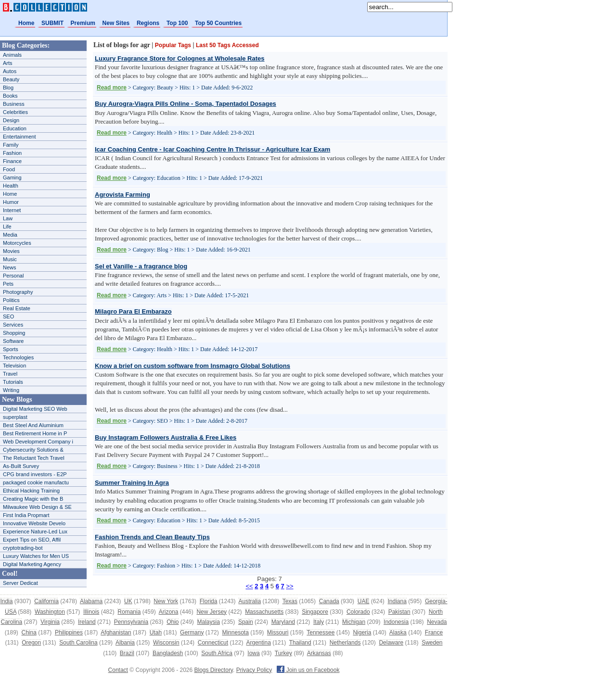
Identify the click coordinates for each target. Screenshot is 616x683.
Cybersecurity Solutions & (33, 450)
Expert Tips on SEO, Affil (32, 540)
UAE (364, 601)
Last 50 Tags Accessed (227, 45)
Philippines (69, 632)
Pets (8, 284)
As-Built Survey (21, 466)
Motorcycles (17, 243)
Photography (18, 292)
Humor (11, 202)
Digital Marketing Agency (32, 564)
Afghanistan (116, 632)
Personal (13, 276)
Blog (8, 88)
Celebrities (15, 112)
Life (7, 227)
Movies (11, 251)
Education (15, 128)
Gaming (12, 177)
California (46, 601)
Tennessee (321, 632)
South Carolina (78, 643)
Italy (319, 622)
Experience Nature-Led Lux (35, 531)
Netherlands (345, 643)
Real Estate (17, 308)
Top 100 (177, 23)
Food (9, 169)
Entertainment (19, 137)
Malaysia (209, 622)
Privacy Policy (254, 670)
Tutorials (13, 382)
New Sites (116, 23)
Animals (12, 55)
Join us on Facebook (308, 670)
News (10, 267)
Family (11, 145)
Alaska (398, 632)
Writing (11, 390)
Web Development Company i (38, 442)
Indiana (397, 601)
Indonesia (396, 622)
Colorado (358, 612)
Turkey (283, 653)
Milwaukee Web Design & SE (37, 507)
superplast (15, 417)
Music (10, 259)
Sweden (432, 643)
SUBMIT (52, 23)
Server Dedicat (20, 583)
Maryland (283, 622)
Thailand (300, 643)
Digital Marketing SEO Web (35, 409)
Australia (250, 601)
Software (13, 341)
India (6, 601)
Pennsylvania (131, 622)
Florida (209, 601)
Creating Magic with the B (33, 499)
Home (26, 23)
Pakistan (399, 612)
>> (289, 586)
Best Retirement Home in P (35, 433)
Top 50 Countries (218, 23)
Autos (10, 71)
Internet (12, 210)
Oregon (31, 643)
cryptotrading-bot (23, 548)
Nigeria (362, 632)
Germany (192, 632)
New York (166, 601)
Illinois (91, 612)
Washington (50, 612)
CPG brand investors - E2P (35, 474)
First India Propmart (26, 515)
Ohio (173, 622)
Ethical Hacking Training (31, 491)
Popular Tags (173, 45)
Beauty (11, 79)
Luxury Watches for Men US (36, 556)
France (434, 632)
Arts (8, 63)
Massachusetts (264, 612)
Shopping (14, 333)
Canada (329, 601)
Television (14, 366)
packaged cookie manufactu (36, 482)
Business (14, 104)
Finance (12, 161)
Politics (11, 300)
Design (11, 120)
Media (10, 235)
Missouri (278, 632)
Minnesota (235, 632)
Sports (11, 349)
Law (8, 218)
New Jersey (212, 612)
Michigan (354, 622)
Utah (156, 632)
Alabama (91, 601)
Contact (118, 670)
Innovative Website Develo (34, 523)
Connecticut (213, 643)
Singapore (315, 612)
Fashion (12, 153)
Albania (125, 643)
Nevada (437, 622)
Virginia (50, 622)
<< (249, 586)
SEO (8, 316)
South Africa (217, 653)
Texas (290, 601)
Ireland (87, 622)
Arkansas (319, 653)
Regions (148, 23)
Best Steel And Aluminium (33, 425)
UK (128, 601)
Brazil (127, 653)
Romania (129, 612)
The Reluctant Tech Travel (34, 458)
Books (10, 96)
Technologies (18, 357)
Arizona (169, 612)
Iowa (253, 653)
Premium (83, 23)
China (29, 632)
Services (13, 325)
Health (11, 186)
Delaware (391, 643)
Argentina (258, 643)
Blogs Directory (214, 670)
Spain (246, 622)
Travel (10, 374)
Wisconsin (166, 643)
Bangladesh (168, 653)
